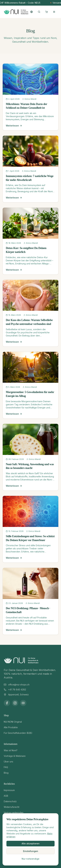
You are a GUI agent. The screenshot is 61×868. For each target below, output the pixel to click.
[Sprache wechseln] (32, 12)
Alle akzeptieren (31, 844)
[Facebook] (7, 703)
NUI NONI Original (13, 722)
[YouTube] (23, 703)
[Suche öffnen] (39, 12)
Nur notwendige (30, 859)
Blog (6, 773)
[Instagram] (15, 703)
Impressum (9, 790)
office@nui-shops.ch (19, 685)
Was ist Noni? (11, 750)
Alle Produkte (11, 727)
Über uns (8, 762)
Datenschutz (10, 801)
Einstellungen (31, 851)
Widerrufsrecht (12, 807)
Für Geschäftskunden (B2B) (18, 733)
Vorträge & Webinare (15, 756)
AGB (6, 796)
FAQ (6, 767)
